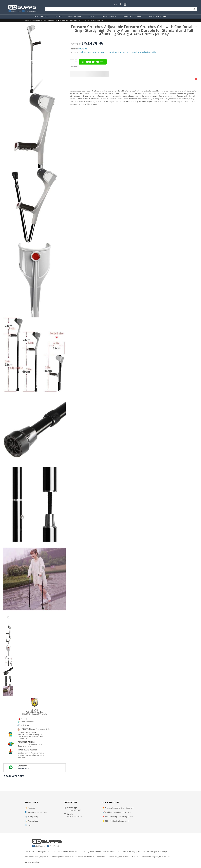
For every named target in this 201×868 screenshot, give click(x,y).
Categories (36, 20)
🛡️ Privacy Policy (32, 817)
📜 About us (30, 808)
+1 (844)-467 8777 (25, 768)
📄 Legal (29, 825)
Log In (117, 4)
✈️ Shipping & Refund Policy (36, 812)
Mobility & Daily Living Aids (94, 20)
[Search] (120, 9)
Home (27, 20)
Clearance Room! (14, 776)
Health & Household (50, 20)
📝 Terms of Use (32, 821)
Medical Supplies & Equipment (71, 20)
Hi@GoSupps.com (74, 817)
